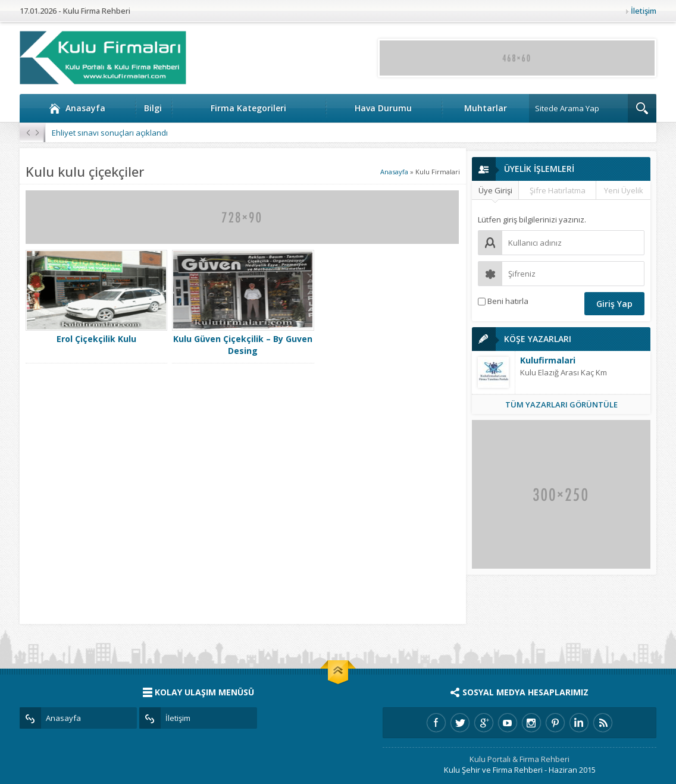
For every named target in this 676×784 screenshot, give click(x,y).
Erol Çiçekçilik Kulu (96, 339)
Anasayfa (77, 108)
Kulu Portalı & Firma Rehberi (519, 759)
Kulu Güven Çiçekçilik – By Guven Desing (243, 345)
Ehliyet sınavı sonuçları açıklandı (110, 133)
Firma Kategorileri (248, 108)
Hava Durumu (383, 108)
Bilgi (153, 108)
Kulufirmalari (548, 360)
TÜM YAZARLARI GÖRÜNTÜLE (561, 404)
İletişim (644, 11)
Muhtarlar (486, 108)
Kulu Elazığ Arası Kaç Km (564, 372)
